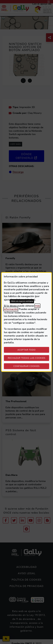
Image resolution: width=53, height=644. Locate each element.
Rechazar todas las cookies (27, 358)
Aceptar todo (26, 350)
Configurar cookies (31, 366)
